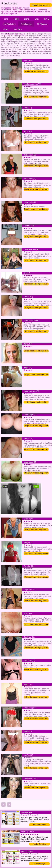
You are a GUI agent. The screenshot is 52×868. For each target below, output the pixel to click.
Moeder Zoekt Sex (39, 844)
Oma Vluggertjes (39, 864)
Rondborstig (26, 24)
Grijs (37, 19)
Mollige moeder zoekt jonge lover (36, 351)
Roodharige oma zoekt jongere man (36, 71)
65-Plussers (42, 24)
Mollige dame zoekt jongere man (36, 189)
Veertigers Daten (39, 825)
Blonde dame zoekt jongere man (36, 719)
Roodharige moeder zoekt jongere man (36, 402)
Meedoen (18, 29)
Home (5, 19)
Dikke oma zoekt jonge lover (36, 119)
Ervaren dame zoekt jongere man (36, 788)
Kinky (47, 19)
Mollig (16, 19)
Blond (27, 19)
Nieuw (5, 29)
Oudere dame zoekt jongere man (36, 624)
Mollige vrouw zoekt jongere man (36, 426)
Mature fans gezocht (41, 5)
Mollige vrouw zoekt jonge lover (36, 473)
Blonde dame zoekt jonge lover (36, 142)
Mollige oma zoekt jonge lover (36, 97)
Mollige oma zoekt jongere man (36, 553)
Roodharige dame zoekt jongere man (36, 209)
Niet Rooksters (9, 24)
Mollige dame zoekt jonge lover (36, 166)
